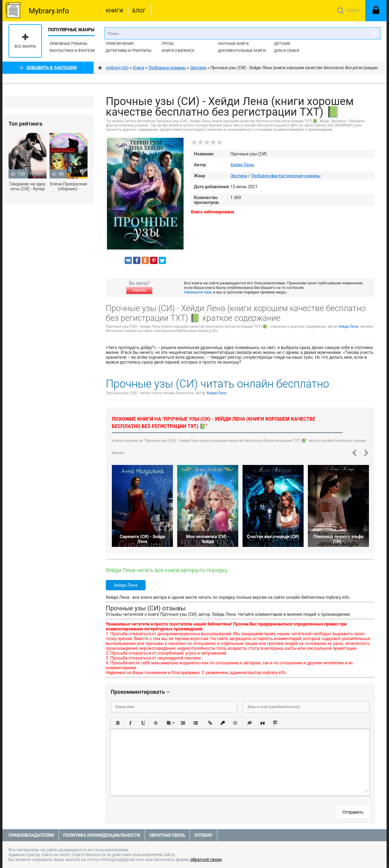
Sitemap (203, 835)
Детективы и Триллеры (129, 51)
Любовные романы (68, 44)
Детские (282, 44)
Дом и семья (287, 51)
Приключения (120, 44)
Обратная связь (167, 835)
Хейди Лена (242, 165)
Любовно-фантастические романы (286, 176)
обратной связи (206, 860)
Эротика (239, 176)
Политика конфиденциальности (102, 835)
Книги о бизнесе (178, 51)
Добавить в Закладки (48, 68)
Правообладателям (31, 835)
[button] (118, 723)
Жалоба (139, 290)
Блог (139, 11)
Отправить (353, 812)
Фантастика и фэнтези (72, 51)
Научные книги (233, 44)
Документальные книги (242, 51)
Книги (114, 11)
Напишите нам (198, 292)
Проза (168, 44)
